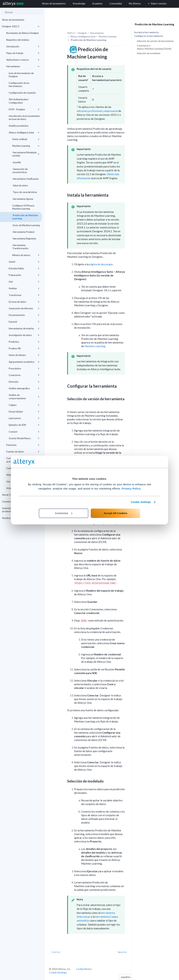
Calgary (24, 405)
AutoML (17, 162)
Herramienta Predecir (23, 232)
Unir (24, 282)
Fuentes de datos (23, 452)
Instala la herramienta (146, 32)
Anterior (56, 952)
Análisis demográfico (24, 388)
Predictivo (24, 342)
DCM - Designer (24, 109)
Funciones (23, 445)
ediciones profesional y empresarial (97, 111)
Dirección (24, 382)
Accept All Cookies (115, 513)
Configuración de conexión (22, 93)
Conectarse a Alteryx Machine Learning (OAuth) (154, 47)
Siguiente (122, 952)
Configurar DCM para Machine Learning (23, 207)
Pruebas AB (24, 348)
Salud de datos (20, 185)
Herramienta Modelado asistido (26, 154)
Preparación (24, 275)
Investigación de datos (24, 335)
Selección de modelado (149, 53)
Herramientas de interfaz (24, 328)
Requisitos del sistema (18, 40)
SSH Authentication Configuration (19, 101)
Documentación (24, 315)
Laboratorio (24, 418)
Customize (64, 513)
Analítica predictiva (19, 126)
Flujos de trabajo (23, 53)
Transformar (24, 295)
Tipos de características (25, 192)
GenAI (24, 262)
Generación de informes (24, 308)
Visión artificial (26, 139)
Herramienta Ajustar (23, 199)
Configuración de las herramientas (19, 85)
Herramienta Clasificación (25, 179)
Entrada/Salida (24, 268)
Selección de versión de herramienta (155, 41)
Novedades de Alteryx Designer (23, 33)
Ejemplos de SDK (24, 425)
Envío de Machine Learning (26, 225)
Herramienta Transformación (20, 247)
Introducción (23, 46)
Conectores (24, 375)
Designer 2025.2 (21, 26)
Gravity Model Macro (24, 438)
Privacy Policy (131, 489)
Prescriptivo (24, 368)
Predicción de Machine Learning (25, 217)
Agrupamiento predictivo (24, 362)
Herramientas (23, 66)
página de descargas (101, 264)
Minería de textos (26, 255)
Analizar (24, 288)
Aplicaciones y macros (23, 60)
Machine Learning (26, 146)
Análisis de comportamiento (24, 397)
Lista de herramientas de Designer (21, 75)
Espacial (24, 322)
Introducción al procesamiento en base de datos (24, 118)
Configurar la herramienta (149, 36)
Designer (82, 33)
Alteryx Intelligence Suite (24, 133)
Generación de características (20, 171)
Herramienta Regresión (24, 239)
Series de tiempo (24, 355)
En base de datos (24, 302)
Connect (24, 432)
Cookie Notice (84, 969)
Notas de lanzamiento (13, 20)
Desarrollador (24, 412)
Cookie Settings (141, 502)
